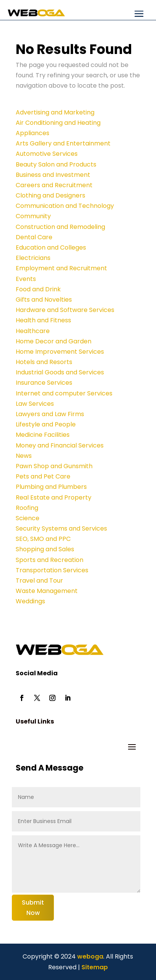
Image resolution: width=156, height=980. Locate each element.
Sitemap (95, 967)
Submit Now (33, 908)
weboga (89, 956)
